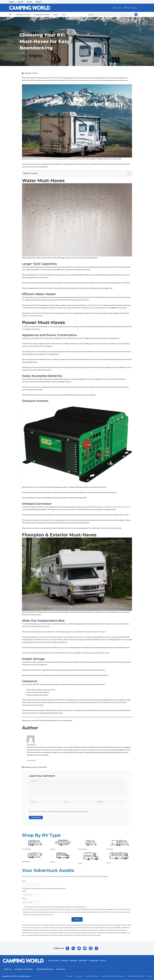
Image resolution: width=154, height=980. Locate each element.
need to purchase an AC (120, 507)
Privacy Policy (79, 976)
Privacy (51, 916)
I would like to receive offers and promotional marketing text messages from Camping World (55, 908)
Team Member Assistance (49, 969)
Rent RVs (33, 2)
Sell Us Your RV (54, 961)
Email (24, 882)
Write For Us (67, 969)
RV (10, 15)
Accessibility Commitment (26, 969)
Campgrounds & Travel (41, 15)
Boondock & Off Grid (31, 767)
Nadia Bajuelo (31, 745)
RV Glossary (69, 976)
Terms (45, 916)
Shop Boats (44, 2)
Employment (84, 961)
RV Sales (105, 961)
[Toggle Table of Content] (128, 174)
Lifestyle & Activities (23, 15)
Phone (24, 900)
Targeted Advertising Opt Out (136, 976)
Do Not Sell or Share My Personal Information (113, 976)
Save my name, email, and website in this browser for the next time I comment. (59, 812)
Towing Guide (95, 961)
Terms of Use (150, 976)
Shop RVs (12, 2)
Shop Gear (23, 2)
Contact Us (8, 969)
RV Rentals (65, 961)
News (64, 15)
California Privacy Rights (92, 976)
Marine (56, 15)
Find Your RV (43, 767)
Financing (74, 961)
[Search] (136, 15)
